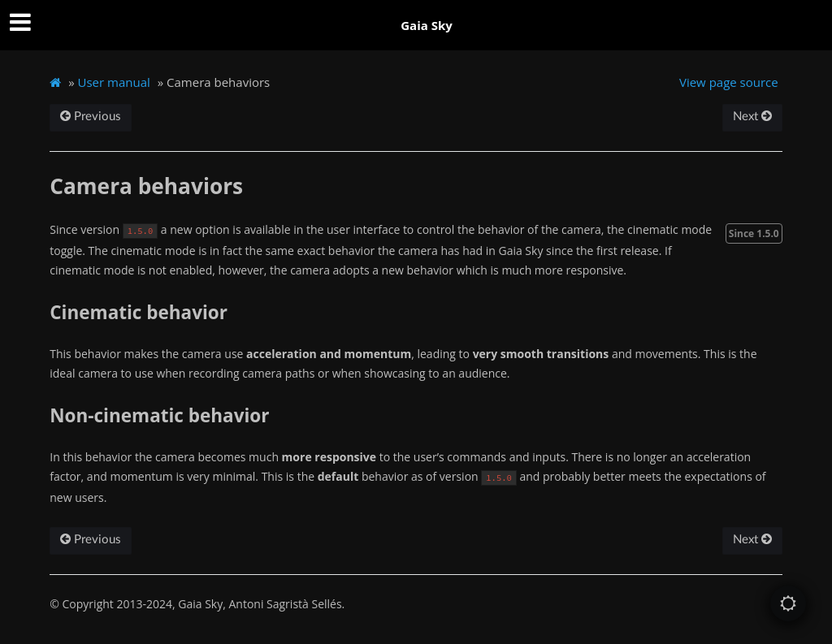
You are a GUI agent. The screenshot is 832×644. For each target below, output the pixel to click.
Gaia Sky (427, 25)
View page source (729, 82)
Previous (91, 117)
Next (752, 117)
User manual (114, 82)
